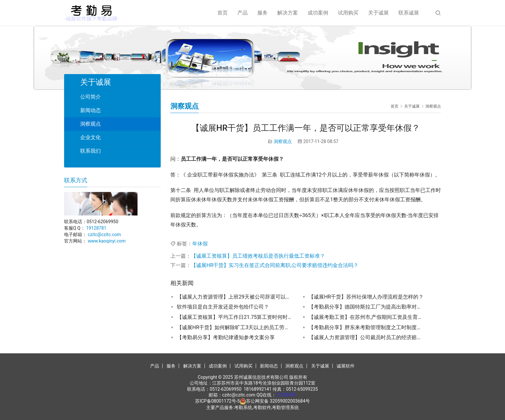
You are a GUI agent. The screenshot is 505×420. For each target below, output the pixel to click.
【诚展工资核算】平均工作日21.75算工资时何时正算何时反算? (235, 317)
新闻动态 (91, 110)
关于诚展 (378, 13)
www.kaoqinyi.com (107, 241)
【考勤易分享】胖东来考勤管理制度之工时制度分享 (367, 327)
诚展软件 (346, 366)
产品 (243, 13)
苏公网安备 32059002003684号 (278, 401)
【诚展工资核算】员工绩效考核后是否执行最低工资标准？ (258, 256)
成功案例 (318, 13)
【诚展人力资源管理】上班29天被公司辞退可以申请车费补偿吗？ (235, 297)
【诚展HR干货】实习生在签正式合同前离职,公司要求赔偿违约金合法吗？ (275, 265)
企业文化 (91, 137)
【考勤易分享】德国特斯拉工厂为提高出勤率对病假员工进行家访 (367, 307)
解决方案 (288, 13)
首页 (223, 13)
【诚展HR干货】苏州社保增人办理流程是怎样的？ (366, 297)
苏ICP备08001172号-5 (217, 401)
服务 (262, 13)
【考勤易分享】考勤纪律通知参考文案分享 (226, 337)
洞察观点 (283, 141)
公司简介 (91, 97)
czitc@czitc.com (104, 234)
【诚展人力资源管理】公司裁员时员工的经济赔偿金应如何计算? (367, 337)
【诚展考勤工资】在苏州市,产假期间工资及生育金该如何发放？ (367, 317)
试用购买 (348, 13)
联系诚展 (409, 13)
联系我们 (91, 151)
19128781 (96, 228)
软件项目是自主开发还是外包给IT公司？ (223, 307)
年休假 (200, 244)
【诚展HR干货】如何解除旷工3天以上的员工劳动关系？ (235, 327)
